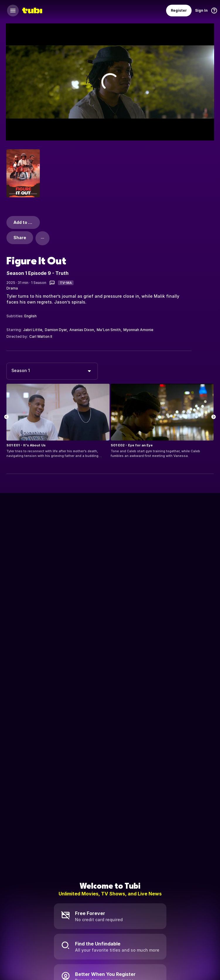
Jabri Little (33, 330)
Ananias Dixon (82, 330)
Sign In (201, 10)
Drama (12, 288)
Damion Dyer (56, 330)
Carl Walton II (41, 336)
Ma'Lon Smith (109, 330)
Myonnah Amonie (138, 330)
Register (179, 10)
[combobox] (52, 371)
